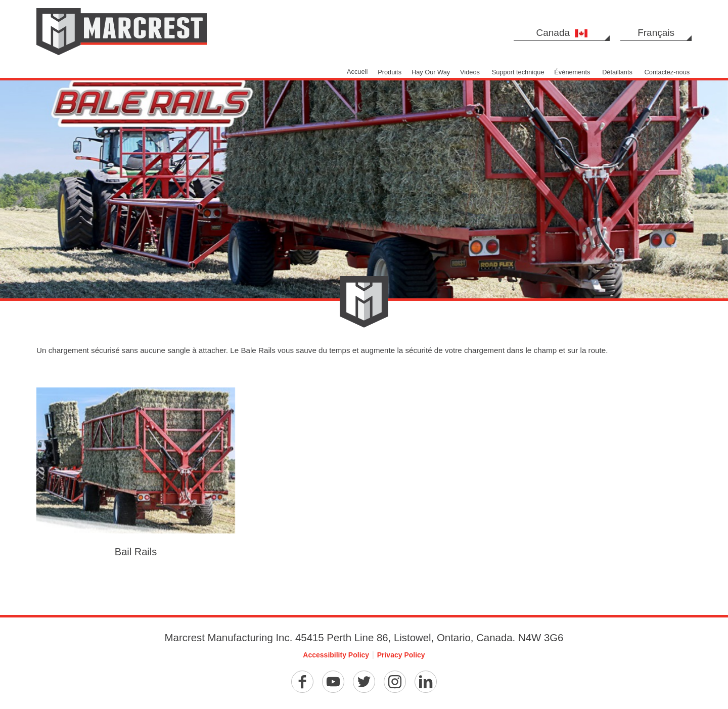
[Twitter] (364, 682)
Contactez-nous (667, 72)
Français (656, 33)
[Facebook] (302, 682)
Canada (562, 33)
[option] (364, 149)
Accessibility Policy (336, 655)
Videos (470, 72)
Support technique (518, 72)
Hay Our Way (431, 72)
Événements (572, 72)
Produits (390, 72)
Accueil (357, 72)
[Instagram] (395, 682)
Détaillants (617, 72)
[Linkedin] (426, 682)
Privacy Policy (401, 655)
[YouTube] (333, 682)
